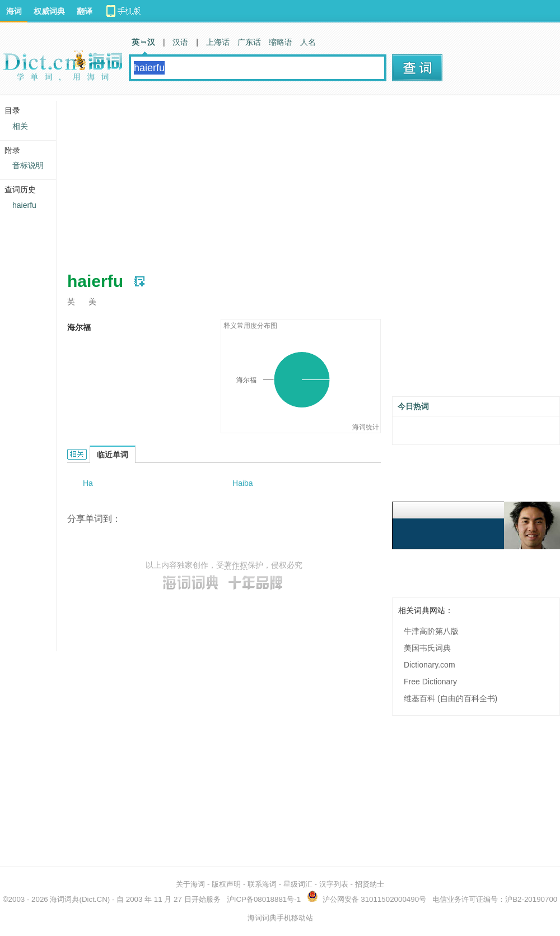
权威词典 (49, 11)
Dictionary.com (430, 665)
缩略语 (281, 42)
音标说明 (28, 165)
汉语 (180, 42)
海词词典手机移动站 (280, 918)
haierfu (24, 205)
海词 (14, 11)
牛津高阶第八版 (431, 631)
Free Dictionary (430, 682)
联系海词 (262, 884)
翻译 (85, 11)
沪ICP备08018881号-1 (264, 899)
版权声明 (226, 884)
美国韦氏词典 (427, 648)
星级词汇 (298, 884)
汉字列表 (334, 884)
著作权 (236, 565)
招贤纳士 (370, 884)
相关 (20, 126)
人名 (308, 42)
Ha (88, 483)
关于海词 (190, 884)
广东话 (249, 42)
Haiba (243, 483)
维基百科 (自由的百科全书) (451, 698)
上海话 (218, 42)
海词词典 (64, 899)
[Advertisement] (249, 179)
